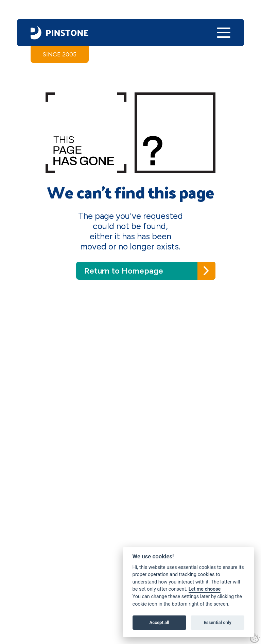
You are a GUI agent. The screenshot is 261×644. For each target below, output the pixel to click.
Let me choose (205, 589)
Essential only (217, 622)
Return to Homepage (124, 271)
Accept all (159, 622)
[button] (224, 33)
